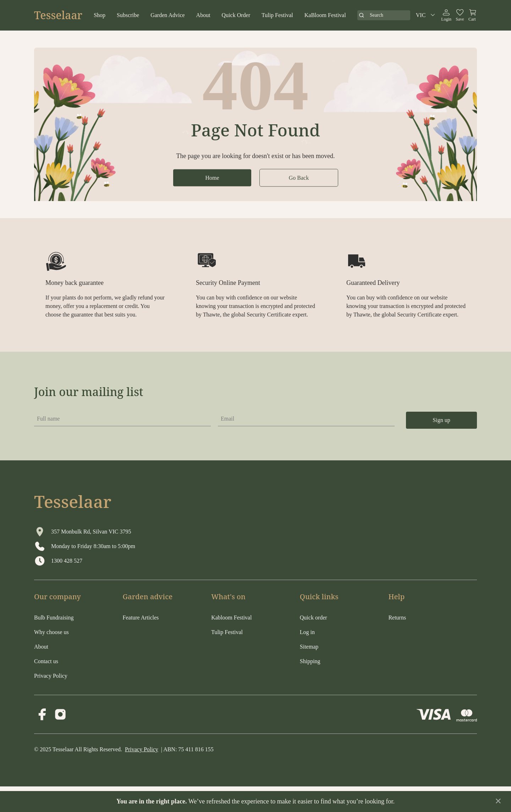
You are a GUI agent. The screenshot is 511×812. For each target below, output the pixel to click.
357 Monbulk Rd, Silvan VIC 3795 (91, 532)
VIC (427, 15)
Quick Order (236, 15)
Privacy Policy (142, 749)
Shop (100, 15)
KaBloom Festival (325, 15)
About (203, 15)
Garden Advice (167, 15)
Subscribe (128, 15)
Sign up (441, 420)
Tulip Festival (277, 15)
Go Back (299, 177)
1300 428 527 (67, 561)
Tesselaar (58, 15)
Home (212, 177)
